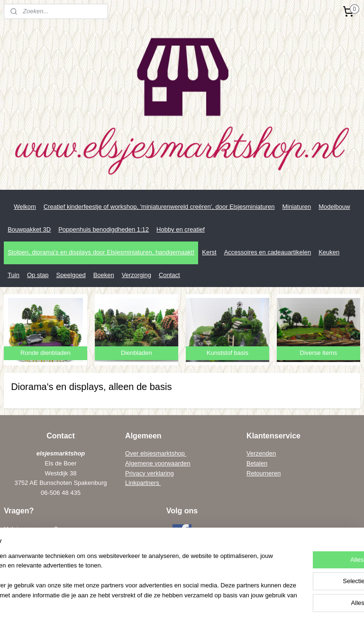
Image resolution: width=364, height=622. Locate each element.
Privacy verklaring (150, 473)
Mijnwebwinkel (286, 604)
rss (182, 604)
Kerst (209, 252)
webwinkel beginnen (213, 604)
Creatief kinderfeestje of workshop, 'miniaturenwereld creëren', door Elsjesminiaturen (159, 207)
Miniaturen (296, 207)
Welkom (25, 207)
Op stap (38, 275)
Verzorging (136, 275)
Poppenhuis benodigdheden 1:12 (104, 229)
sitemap (165, 604)
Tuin (14, 275)
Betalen (257, 463)
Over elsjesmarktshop (156, 453)
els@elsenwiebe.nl (48, 568)
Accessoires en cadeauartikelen (268, 252)
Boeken (104, 275)
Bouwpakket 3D (29, 229)
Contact (169, 275)
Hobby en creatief (181, 229)
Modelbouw (334, 207)
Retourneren (264, 473)
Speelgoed (71, 275)
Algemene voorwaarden (158, 463)
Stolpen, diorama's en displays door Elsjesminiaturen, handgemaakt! (101, 252)
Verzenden (261, 453)
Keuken (329, 252)
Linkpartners (143, 483)
